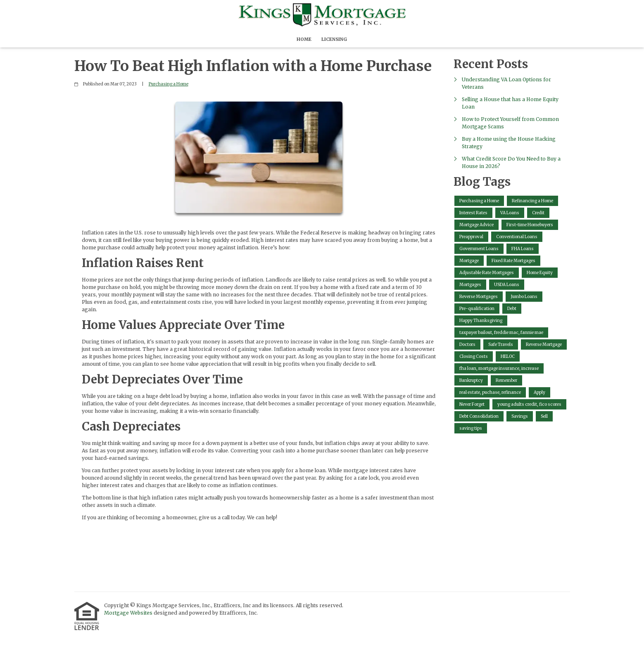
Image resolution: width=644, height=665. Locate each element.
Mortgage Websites (129, 613)
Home (304, 39)
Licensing (334, 39)
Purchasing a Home (169, 84)
